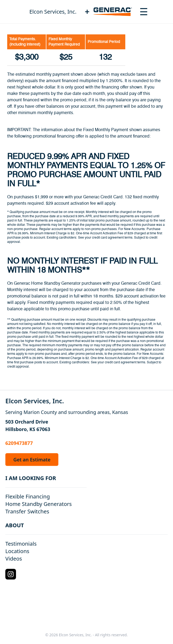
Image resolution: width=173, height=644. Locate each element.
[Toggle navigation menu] (144, 12)
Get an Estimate (32, 460)
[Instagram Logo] (11, 574)
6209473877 (19, 443)
